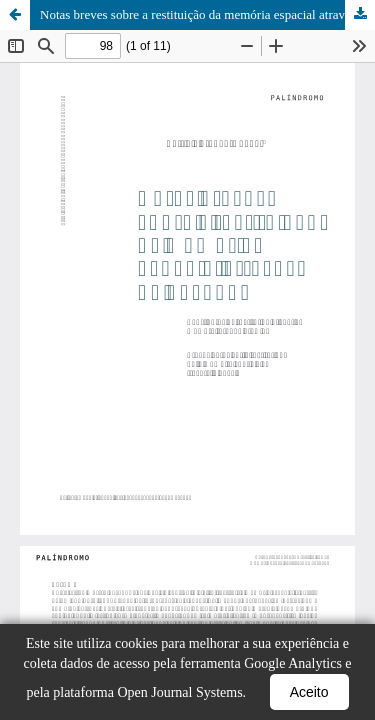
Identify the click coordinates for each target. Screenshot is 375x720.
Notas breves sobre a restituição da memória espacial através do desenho (207, 14)
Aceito (309, 692)
